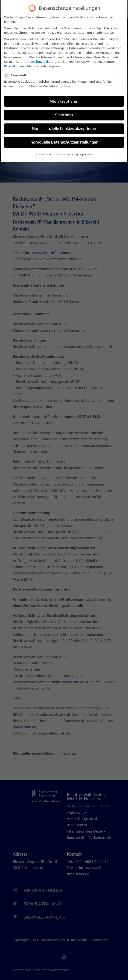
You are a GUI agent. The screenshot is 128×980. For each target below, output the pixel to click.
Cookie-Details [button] (44, 152)
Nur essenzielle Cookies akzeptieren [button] (64, 126)
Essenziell (17, 73)
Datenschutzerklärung (40, 59)
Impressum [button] (86, 152)
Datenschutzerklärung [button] (66, 152)
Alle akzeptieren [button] (64, 99)
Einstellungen (14, 63)
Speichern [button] (64, 112)
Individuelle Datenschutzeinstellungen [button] (64, 139)
